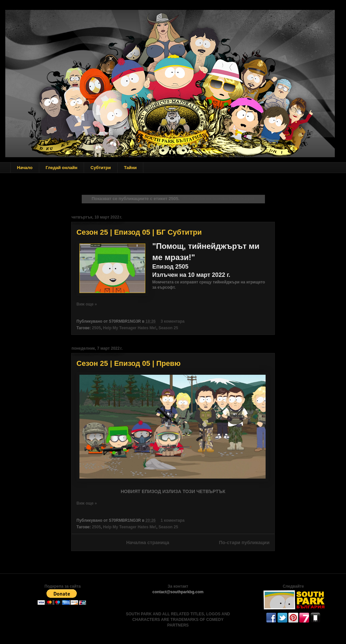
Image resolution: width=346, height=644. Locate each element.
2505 (96, 328)
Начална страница (148, 542)
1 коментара (173, 520)
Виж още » (87, 304)
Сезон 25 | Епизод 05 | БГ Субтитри (139, 232)
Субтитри (101, 168)
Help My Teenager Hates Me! (130, 328)
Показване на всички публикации (218, 199)
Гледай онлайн (62, 168)
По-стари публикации (244, 542)
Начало (25, 168)
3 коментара (173, 321)
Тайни (130, 168)
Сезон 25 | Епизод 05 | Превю (129, 363)
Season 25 (168, 328)
